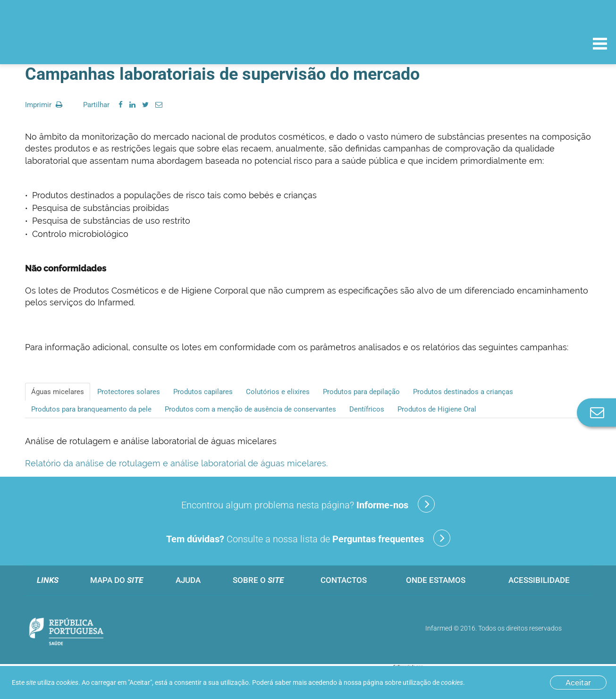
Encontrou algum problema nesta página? (308, 504)
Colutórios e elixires (278, 392)
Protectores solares (129, 392)
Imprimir (44, 105)
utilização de (433, 682)
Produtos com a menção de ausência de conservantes (250, 409)
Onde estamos (436, 580)
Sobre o (258, 580)
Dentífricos (367, 409)
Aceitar (578, 682)
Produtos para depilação (361, 392)
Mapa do (117, 580)
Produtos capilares (203, 392)
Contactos (344, 580)
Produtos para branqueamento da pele (91, 409)
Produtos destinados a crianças (463, 392)
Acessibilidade (539, 580)
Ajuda (188, 580)
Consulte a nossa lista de (308, 538)
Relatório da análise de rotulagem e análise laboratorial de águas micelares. (176, 463)
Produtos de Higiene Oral (437, 409)
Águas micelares (58, 392)
